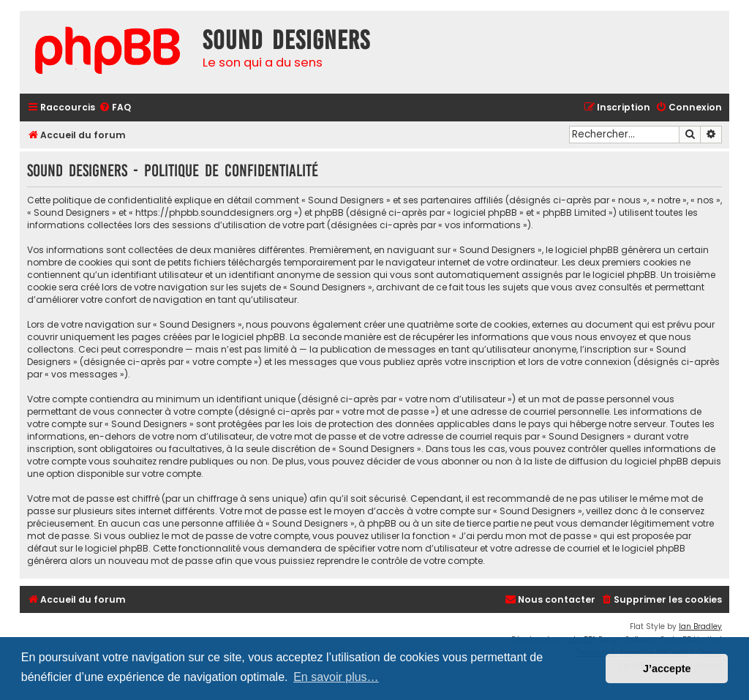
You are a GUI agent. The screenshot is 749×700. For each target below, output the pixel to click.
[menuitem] (115, 108)
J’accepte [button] (667, 669)
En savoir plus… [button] (336, 677)
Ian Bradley (700, 626)
